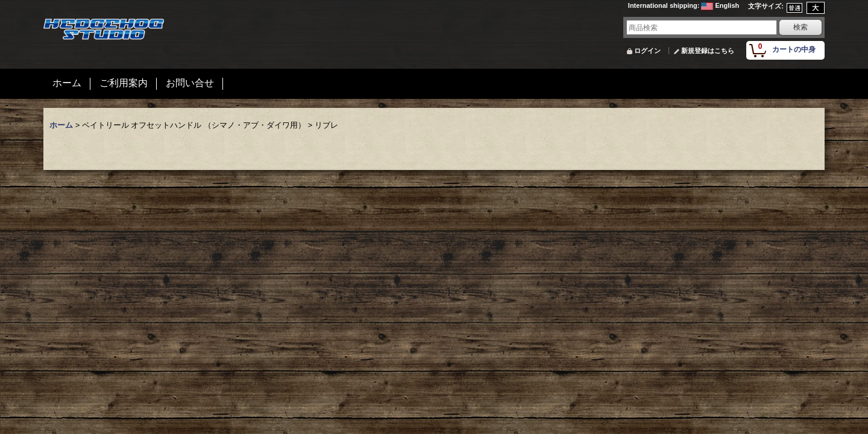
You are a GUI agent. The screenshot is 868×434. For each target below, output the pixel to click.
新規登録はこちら (708, 51)
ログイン (647, 51)
